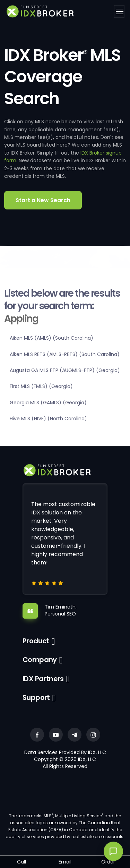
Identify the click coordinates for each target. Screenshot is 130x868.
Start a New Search (43, 200)
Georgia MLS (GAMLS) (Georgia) (48, 403)
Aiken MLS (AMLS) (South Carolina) (51, 338)
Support (36, 697)
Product (36, 641)
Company (40, 660)
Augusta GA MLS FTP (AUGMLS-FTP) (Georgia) (65, 370)
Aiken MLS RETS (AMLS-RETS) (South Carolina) (65, 354)
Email (65, 862)
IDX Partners (43, 679)
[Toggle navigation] (119, 11)
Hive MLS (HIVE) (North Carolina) (48, 419)
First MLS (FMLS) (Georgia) (41, 386)
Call (21, 862)
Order (108, 862)
